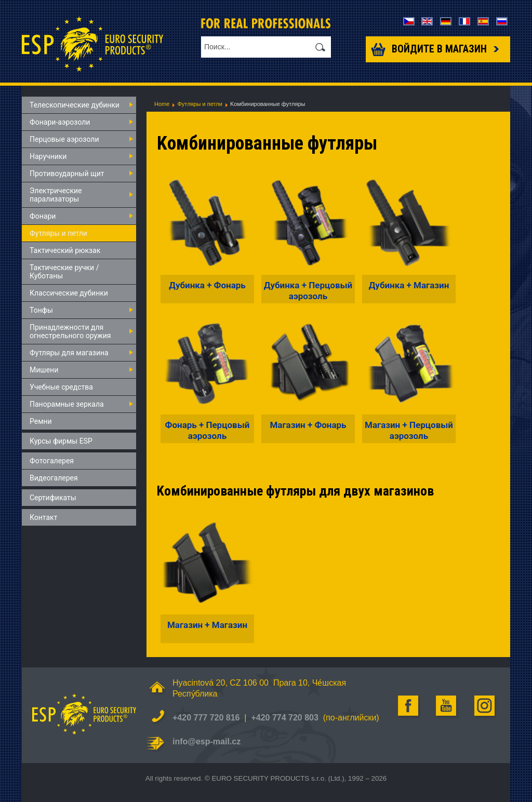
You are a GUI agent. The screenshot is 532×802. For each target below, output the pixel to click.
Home (162, 104)
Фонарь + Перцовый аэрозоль (208, 430)
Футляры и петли (199, 104)
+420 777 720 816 (206, 718)
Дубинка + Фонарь (207, 285)
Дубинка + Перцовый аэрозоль (308, 290)
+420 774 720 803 (284, 718)
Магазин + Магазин (207, 625)
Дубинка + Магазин (409, 285)
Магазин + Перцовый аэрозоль (409, 430)
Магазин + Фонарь (308, 425)
